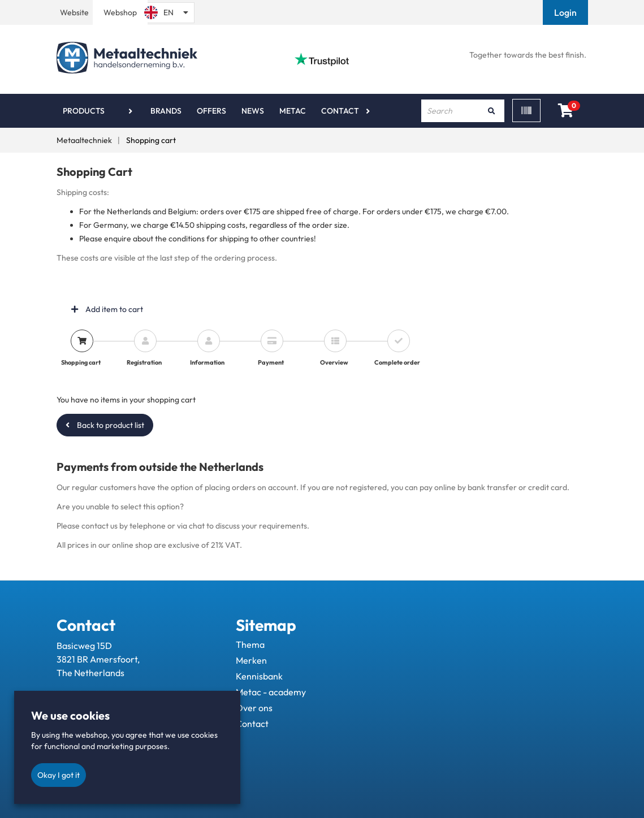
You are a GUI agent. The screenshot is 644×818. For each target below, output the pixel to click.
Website (74, 12)
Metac (293, 111)
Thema (250, 644)
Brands (166, 111)
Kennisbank (259, 676)
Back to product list (105, 425)
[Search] (492, 111)
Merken (251, 660)
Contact (340, 111)
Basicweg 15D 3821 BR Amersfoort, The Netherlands (98, 659)
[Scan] (526, 111)
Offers (211, 111)
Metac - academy (271, 692)
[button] (567, 12)
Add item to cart (107, 309)
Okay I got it (59, 775)
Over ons (254, 708)
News (253, 111)
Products (84, 111)
